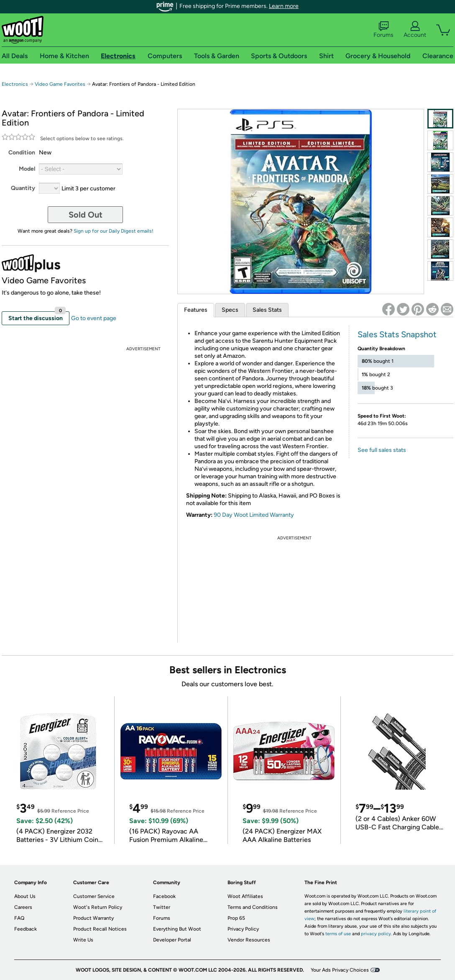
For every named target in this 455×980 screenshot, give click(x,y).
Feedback (26, 929)
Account (415, 30)
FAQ (19, 918)
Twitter (162, 907)
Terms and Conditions (253, 907)
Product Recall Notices (100, 929)
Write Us (83, 940)
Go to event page (94, 318)
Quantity (23, 188)
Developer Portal (172, 940)
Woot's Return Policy (98, 907)
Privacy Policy (243, 929)
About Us (25, 896)
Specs (230, 310)
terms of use (338, 934)
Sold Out (86, 215)
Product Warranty (93, 918)
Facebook (164, 896)
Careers (23, 907)
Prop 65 (236, 918)
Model (27, 169)
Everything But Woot (177, 929)
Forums (383, 30)
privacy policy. (376, 934)
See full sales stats (382, 450)
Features (196, 310)
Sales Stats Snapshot (397, 334)
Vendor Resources (249, 940)
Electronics (15, 84)
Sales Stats (267, 310)
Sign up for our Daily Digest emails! (114, 231)
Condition (22, 153)
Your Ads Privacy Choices (340, 970)
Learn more (284, 6)
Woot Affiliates (245, 896)
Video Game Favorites (60, 84)
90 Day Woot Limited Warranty (254, 515)
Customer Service (94, 896)
